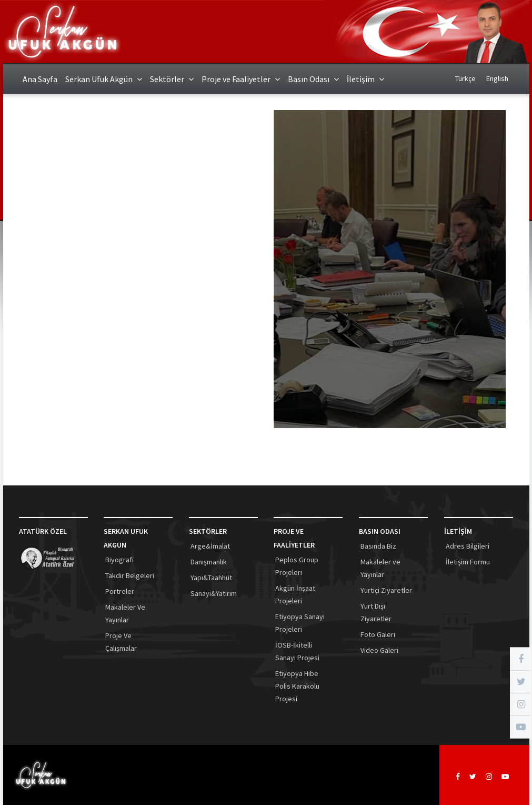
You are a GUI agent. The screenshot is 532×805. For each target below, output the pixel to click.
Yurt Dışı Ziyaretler (376, 612)
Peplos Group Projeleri (297, 566)
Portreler (120, 591)
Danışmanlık (209, 562)
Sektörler (172, 79)
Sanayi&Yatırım (214, 593)
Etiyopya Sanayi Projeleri (300, 623)
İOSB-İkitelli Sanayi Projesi (297, 651)
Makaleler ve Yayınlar (380, 568)
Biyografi (119, 560)
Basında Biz (378, 546)
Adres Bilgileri (468, 546)
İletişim (365, 79)
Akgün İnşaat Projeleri (295, 594)
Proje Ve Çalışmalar (121, 642)
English (497, 78)
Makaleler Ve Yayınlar (125, 613)
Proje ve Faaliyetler (241, 79)
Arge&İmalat (210, 546)
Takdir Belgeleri (130, 575)
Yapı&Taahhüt (211, 578)
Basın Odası (313, 79)
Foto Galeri (378, 634)
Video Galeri (379, 650)
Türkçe (465, 78)
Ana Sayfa (40, 79)
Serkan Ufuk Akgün (104, 79)
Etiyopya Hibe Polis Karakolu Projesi (297, 686)
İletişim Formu (468, 562)
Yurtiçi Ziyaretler (386, 590)
